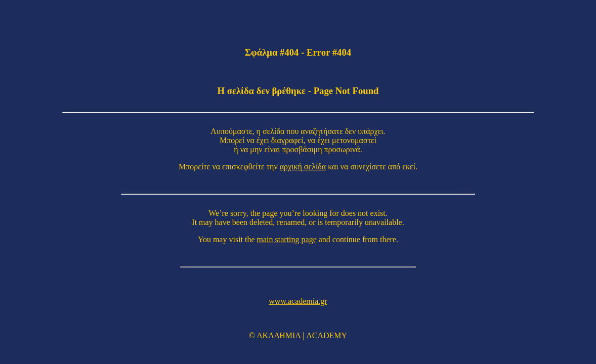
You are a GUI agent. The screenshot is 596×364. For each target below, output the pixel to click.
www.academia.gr (298, 301)
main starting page (287, 239)
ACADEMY (327, 335)
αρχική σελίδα (303, 167)
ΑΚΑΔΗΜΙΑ (279, 335)
